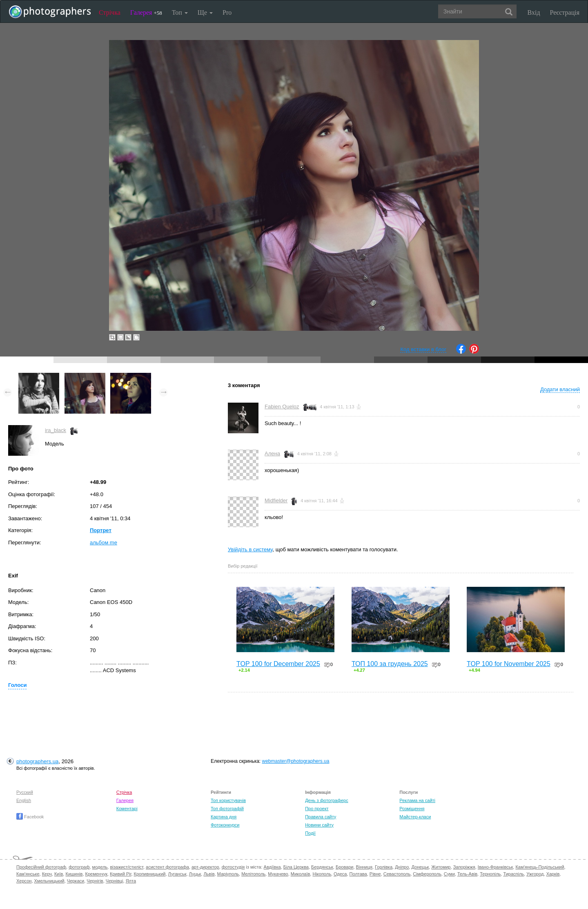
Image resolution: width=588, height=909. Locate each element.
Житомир (441, 867)
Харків (553, 874)
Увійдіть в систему (250, 549)
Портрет (101, 530)
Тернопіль (490, 874)
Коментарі (127, 809)
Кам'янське (28, 874)
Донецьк (420, 867)
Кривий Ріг (120, 874)
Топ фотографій (227, 809)
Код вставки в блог (423, 349)
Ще (205, 12)
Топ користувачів (228, 800)
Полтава (358, 874)
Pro (227, 12)
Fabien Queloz (282, 407)
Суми (449, 874)
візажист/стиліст (126, 867)
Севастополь (397, 874)
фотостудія (233, 867)
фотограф (79, 867)
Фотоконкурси (225, 825)
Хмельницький (49, 881)
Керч (47, 874)
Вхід (534, 12)
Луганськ (177, 874)
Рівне (375, 874)
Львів (209, 874)
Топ (180, 12)
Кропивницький (150, 874)
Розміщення (412, 809)
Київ (59, 874)
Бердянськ (322, 867)
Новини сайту (319, 825)
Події (310, 833)
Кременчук (96, 874)
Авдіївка (272, 867)
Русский (25, 792)
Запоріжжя (464, 867)
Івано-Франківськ (495, 867)
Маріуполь (228, 874)
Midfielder (276, 500)
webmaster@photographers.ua (296, 761)
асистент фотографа (167, 867)
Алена (272, 453)
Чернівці (115, 881)
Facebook (30, 817)
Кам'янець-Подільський (540, 867)
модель (100, 867)
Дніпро (402, 867)
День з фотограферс (327, 800)
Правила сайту (321, 817)
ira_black (56, 430)
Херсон (24, 881)
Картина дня (224, 817)
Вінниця (364, 867)
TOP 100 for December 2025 (278, 664)
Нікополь (322, 874)
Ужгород (535, 874)
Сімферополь (427, 874)
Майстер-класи (415, 817)
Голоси (17, 685)
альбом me (104, 543)
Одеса (340, 874)
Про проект (317, 809)
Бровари (345, 867)
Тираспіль (513, 874)
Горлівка (384, 867)
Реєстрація (565, 12)
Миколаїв (301, 874)
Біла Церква (296, 867)
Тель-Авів (467, 874)
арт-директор (205, 867)
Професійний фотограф (41, 867)
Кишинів (74, 874)
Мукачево (278, 874)
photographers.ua (37, 761)
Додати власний (560, 389)
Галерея (146, 12)
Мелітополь (253, 874)
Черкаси (76, 881)
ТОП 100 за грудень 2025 (390, 664)
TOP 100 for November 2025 (509, 664)
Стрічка (110, 12)
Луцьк (195, 874)
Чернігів (95, 881)
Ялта (131, 881)
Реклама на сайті (417, 800)
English (24, 800)
